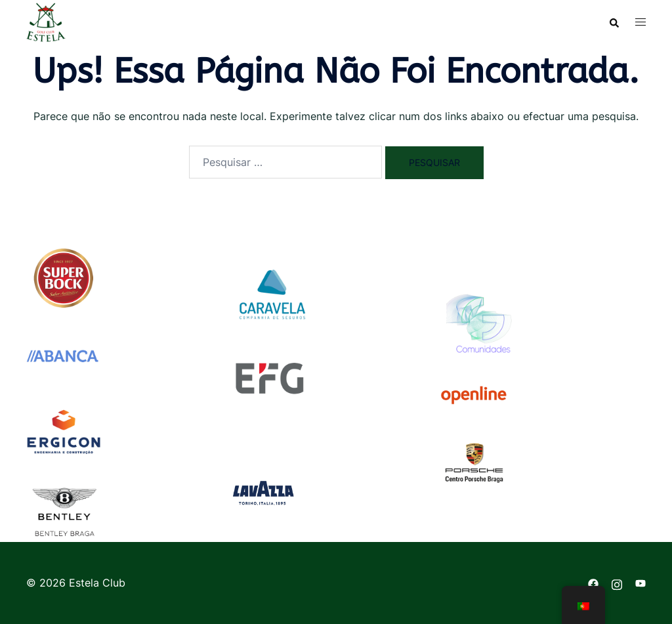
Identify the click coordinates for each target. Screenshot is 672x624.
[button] (614, 22)
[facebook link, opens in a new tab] (593, 583)
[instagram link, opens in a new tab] (617, 583)
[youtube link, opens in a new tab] (640, 583)
